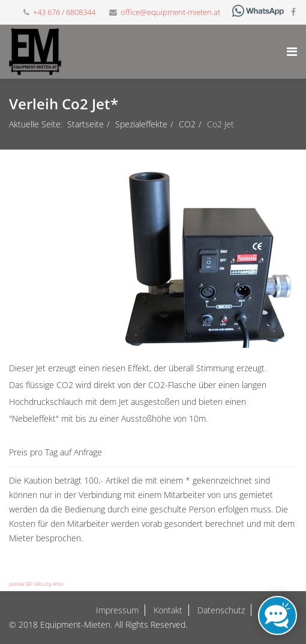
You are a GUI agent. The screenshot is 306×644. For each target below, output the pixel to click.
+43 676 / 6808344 (64, 12)
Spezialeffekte (141, 124)
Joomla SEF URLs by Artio (36, 584)
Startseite (85, 124)
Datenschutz (220, 610)
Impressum (117, 610)
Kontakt (167, 610)
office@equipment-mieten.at (170, 12)
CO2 (187, 124)
